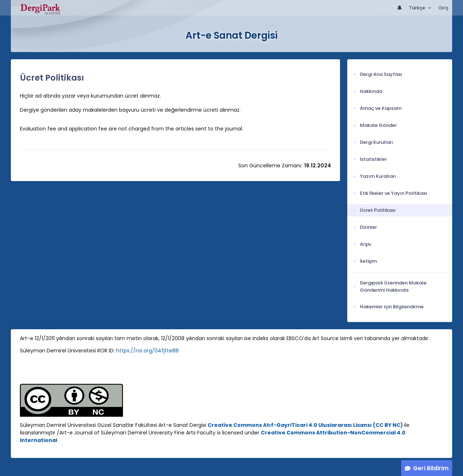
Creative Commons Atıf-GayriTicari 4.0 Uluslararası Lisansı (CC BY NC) (305, 425)
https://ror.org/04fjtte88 (147, 351)
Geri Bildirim (431, 468)
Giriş (443, 8)
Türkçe (418, 8)
